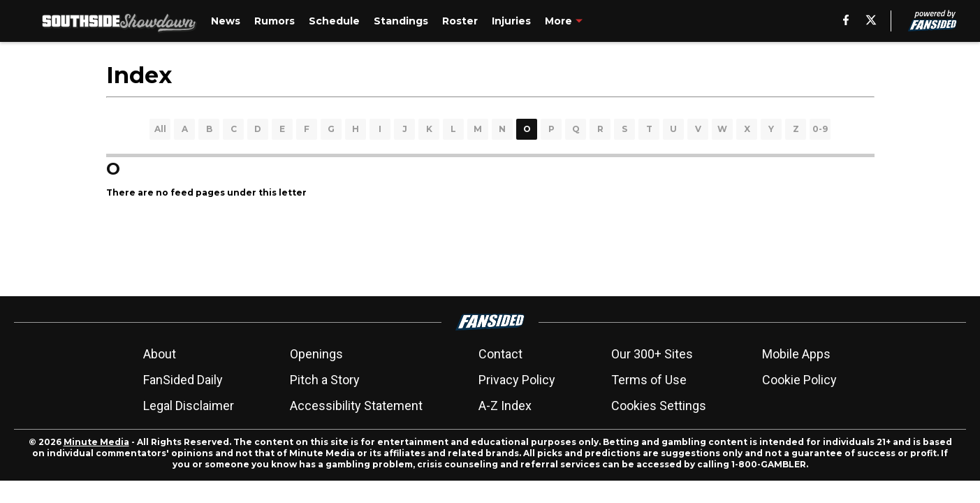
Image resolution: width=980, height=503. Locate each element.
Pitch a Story (325, 380)
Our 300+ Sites (652, 354)
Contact (500, 354)
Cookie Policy (799, 380)
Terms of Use (649, 380)
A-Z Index (505, 406)
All (160, 129)
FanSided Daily (183, 380)
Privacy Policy (517, 380)
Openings (316, 354)
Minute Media (96, 442)
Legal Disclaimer (189, 406)
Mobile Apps (796, 354)
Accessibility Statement (356, 406)
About (160, 354)
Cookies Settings (659, 406)
